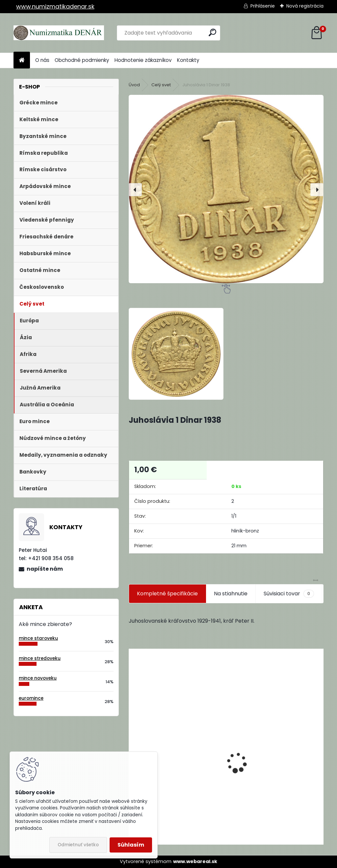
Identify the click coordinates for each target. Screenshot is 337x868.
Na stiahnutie (231, 594)
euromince (31, 698)
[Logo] (59, 33)
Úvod (134, 85)
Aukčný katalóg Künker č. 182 (170, 794)
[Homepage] (22, 60)
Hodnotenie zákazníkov (143, 60)
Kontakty (188, 60)
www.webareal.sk (195, 861)
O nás (42, 60)
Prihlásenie (263, 6)
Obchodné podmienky (82, 60)
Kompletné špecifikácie (167, 594)
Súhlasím (131, 845)
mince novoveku (38, 678)
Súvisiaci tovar (289, 594)
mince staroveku (38, 638)
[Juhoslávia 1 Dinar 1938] (226, 189)
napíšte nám (45, 569)
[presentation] (135, 190)
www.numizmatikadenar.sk (55, 6)
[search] (212, 32)
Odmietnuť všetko (78, 845)
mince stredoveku (40, 658)
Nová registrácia (305, 6)
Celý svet (161, 85)
